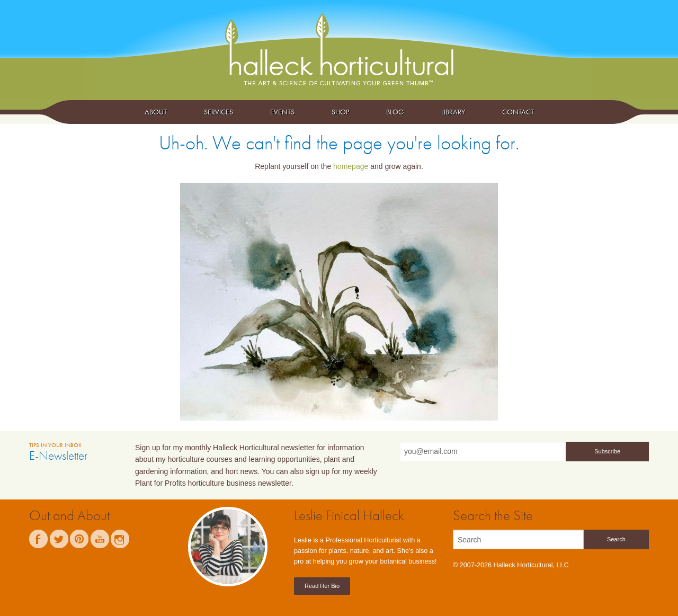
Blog (395, 112)
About (156, 112)
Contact (518, 112)
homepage (351, 166)
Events (282, 112)
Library (453, 112)
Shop (340, 112)
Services (218, 112)
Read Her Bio (322, 586)
